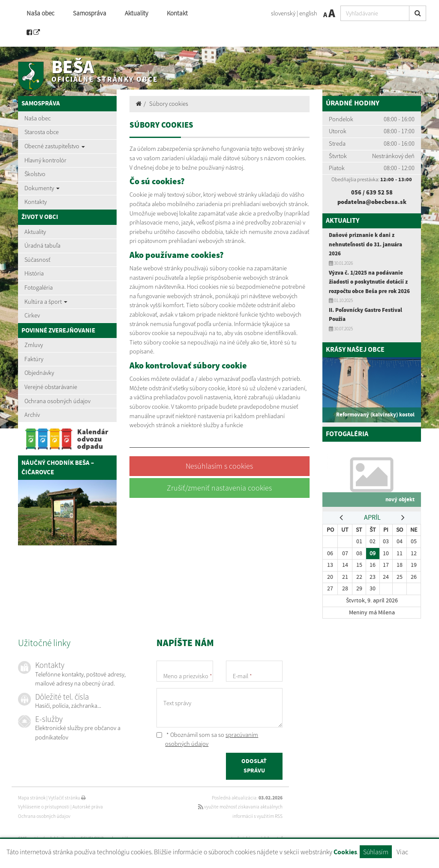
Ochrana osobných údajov (57, 401)
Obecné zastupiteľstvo (55, 146)
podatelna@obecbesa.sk (372, 202)
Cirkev (32, 315)
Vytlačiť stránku (67, 798)
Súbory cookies (169, 104)
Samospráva (90, 13)
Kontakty (36, 202)
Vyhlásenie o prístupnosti (44, 807)
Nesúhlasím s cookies (219, 466)
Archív (32, 415)
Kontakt (177, 13)
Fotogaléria (39, 287)
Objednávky (39, 373)
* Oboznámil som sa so (207, 739)
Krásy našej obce (357, 350)
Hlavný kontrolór (45, 160)
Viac (402, 852)
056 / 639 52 (368, 192)
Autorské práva (88, 807)
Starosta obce (42, 132)
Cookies (345, 852)
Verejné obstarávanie (51, 387)
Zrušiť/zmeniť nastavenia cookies (219, 488)
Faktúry (34, 359)
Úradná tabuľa (42, 245)
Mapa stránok (32, 798)
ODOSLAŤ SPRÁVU (254, 766)
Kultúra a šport (46, 302)
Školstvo (35, 174)
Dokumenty (42, 188)
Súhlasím (376, 852)
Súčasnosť (37, 260)
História (34, 273)
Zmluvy (34, 345)
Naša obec (41, 13)
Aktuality (137, 13)
